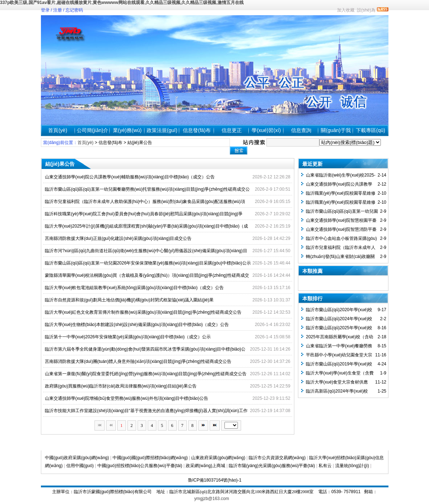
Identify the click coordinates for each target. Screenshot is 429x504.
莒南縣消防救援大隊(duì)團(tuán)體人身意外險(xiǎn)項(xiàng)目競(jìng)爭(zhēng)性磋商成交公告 (138, 361)
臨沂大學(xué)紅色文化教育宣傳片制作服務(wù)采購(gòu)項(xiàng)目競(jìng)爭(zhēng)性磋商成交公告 (143, 312)
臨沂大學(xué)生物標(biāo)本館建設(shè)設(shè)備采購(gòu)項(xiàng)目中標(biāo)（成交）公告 (137, 325)
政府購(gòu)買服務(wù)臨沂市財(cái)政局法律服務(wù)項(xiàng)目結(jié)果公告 (121, 386)
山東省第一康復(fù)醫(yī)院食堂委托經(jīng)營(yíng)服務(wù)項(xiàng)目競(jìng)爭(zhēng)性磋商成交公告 (146, 374)
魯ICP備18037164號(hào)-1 (215, 480)
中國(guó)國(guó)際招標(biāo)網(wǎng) (150, 458)
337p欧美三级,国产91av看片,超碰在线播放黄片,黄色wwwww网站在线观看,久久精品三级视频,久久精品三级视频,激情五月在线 (122, 3)
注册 (58, 10)
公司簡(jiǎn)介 (92, 130)
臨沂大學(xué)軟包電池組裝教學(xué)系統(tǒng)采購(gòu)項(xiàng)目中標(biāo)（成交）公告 (134, 288)
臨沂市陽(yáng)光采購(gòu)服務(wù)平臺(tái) (272, 466)
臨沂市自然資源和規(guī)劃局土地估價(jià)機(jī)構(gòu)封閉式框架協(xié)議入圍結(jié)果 (129, 300)
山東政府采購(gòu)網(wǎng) (218, 458)
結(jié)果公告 (140, 143)
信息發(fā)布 (197, 130)
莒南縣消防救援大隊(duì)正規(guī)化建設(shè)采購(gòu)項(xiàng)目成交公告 (118, 238)
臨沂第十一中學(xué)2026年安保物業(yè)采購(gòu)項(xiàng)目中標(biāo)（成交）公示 (128, 337)
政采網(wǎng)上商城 (205, 466)
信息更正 (232, 130)
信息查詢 (301, 130)
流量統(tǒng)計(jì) (352, 466)
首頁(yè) (58, 130)
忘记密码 (74, 10)
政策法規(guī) (162, 130)
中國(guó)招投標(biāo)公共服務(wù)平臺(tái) (140, 466)
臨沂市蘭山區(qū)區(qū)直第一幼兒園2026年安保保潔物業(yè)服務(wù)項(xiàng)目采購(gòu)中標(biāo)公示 (148, 263)
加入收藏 (346, 10)
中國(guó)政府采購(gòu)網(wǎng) (77, 458)
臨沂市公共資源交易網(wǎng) (277, 458)
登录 (45, 10)
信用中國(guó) (80, 466)
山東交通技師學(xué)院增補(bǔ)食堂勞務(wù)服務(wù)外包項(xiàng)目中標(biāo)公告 (127, 398)
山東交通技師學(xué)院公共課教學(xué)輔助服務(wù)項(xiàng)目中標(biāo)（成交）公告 (130, 177)
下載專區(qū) (371, 130)
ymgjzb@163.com (212, 499)
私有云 (325, 466)
